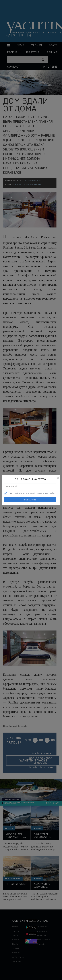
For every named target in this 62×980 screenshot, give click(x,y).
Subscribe (30, 500)
